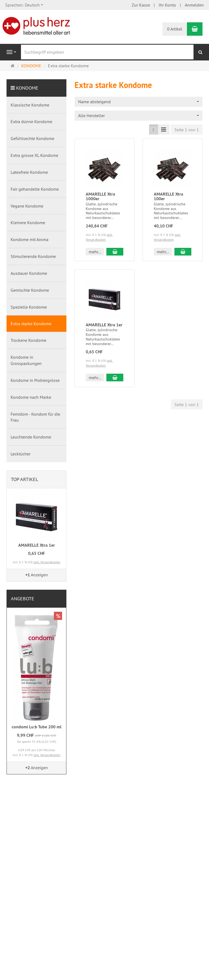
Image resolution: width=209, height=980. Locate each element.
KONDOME (27, 88)
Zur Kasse (141, 5)
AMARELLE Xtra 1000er (100, 197)
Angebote (23, 599)
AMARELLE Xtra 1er (104, 325)
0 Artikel (175, 29)
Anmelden (194, 5)
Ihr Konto (167, 5)
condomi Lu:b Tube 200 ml (37, 727)
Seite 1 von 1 (187, 130)
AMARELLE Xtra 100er (168, 197)
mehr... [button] (95, 252)
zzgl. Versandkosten (47, 562)
